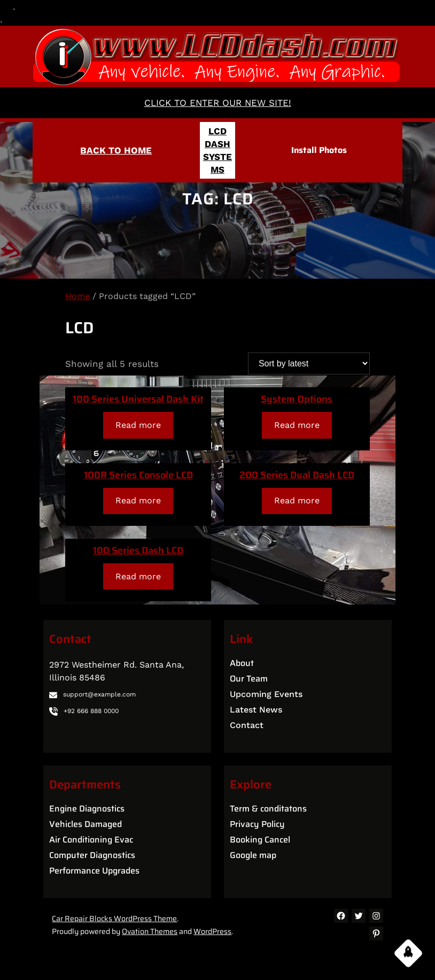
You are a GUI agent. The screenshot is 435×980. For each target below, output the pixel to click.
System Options (297, 399)
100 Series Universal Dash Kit (138, 399)
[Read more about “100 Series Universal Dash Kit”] (138, 425)
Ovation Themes (150, 931)
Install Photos (319, 150)
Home (77, 296)
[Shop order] (309, 363)
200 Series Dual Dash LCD (297, 475)
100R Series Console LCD (138, 475)
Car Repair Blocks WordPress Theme (114, 918)
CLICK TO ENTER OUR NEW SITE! (218, 103)
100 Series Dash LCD (138, 550)
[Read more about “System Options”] (297, 425)
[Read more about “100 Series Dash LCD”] (138, 576)
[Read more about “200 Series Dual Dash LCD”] (297, 501)
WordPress (212, 931)
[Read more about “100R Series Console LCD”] (138, 501)
